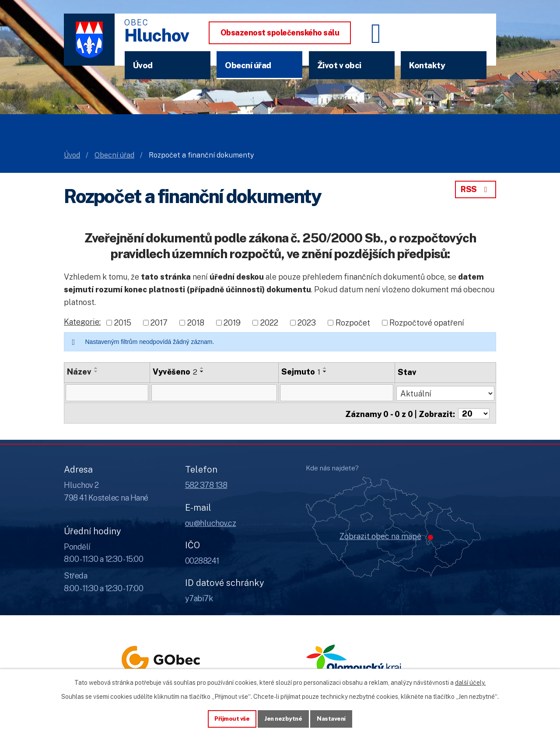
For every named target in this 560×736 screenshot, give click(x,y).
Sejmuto (301, 372)
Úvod (143, 65)
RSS (476, 189)
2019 (232, 323)
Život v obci (339, 65)
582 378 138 (206, 483)
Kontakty (427, 65)
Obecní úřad (248, 65)
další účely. (470, 682)
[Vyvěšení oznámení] (215, 393)
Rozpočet (353, 323)
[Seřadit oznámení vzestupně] (96, 368)
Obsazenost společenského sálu (280, 33)
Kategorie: (82, 322)
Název (79, 372)
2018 (196, 323)
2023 (307, 323)
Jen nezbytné (283, 718)
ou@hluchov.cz (211, 521)
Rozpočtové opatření (427, 323)
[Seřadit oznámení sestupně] (96, 372)
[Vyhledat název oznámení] (107, 393)
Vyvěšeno (175, 372)
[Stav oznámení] (446, 392)
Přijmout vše (230, 718)
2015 (123, 323)
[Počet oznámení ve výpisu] (474, 412)
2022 (269, 323)
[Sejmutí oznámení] (337, 393)
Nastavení (333, 718)
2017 (159, 323)
